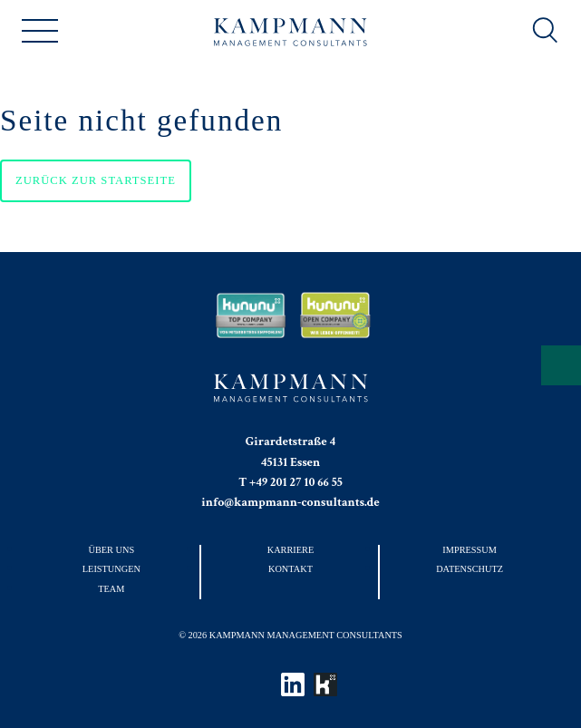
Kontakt (290, 569)
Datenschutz (470, 569)
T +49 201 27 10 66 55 (290, 482)
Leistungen (111, 569)
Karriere (291, 550)
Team (111, 589)
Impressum (470, 550)
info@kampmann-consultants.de (290, 502)
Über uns (112, 550)
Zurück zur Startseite (96, 180)
